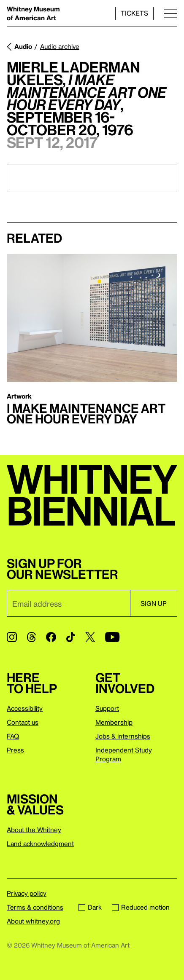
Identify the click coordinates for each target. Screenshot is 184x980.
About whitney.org (33, 921)
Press (15, 750)
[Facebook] (51, 637)
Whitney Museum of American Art (33, 13)
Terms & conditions (35, 907)
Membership (114, 722)
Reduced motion (141, 907)
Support (107, 708)
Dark (90, 907)
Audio (23, 46)
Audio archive (60, 46)
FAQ (13, 736)
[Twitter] (90, 637)
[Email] (68, 603)
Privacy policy (27, 893)
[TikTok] (71, 637)
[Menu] (170, 13)
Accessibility (25, 708)
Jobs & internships (123, 736)
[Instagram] (12, 637)
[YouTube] (112, 637)
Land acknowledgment (40, 843)
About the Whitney (34, 830)
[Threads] (31, 637)
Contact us (23, 722)
